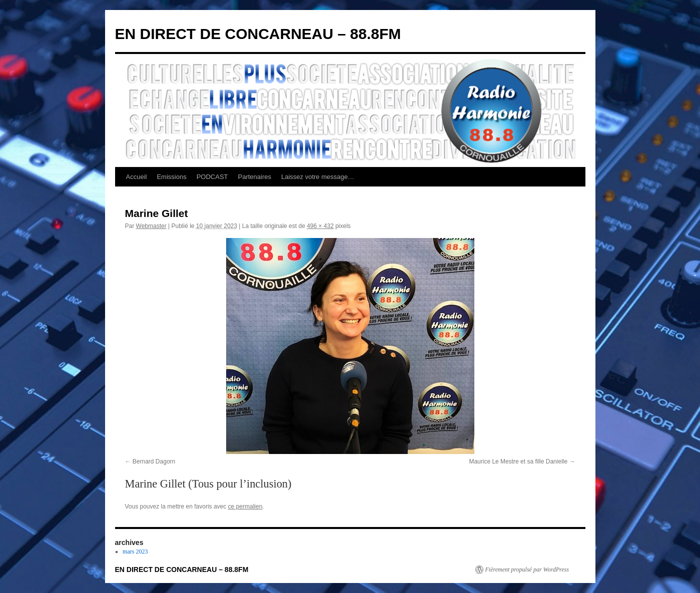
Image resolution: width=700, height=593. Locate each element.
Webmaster (151, 226)
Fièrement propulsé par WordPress (527, 569)
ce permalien (245, 506)
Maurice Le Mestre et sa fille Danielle (518, 461)
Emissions (171, 177)
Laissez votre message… (318, 177)
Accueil (137, 177)
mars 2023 (135, 551)
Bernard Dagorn (154, 461)
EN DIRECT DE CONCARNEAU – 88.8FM (258, 34)
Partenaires (255, 177)
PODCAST (212, 177)
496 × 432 (320, 226)
